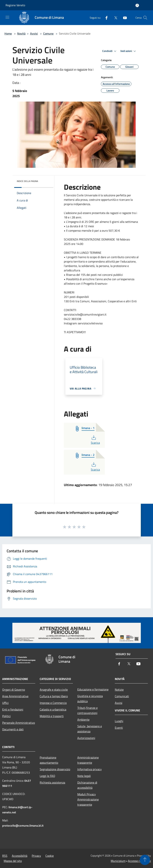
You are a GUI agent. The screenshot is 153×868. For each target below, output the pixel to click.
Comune (48, 33)
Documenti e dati (13, 729)
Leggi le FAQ (47, 776)
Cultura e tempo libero (54, 696)
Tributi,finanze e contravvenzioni (87, 710)
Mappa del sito (13, 861)
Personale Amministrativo (19, 723)
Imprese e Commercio (53, 703)
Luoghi (119, 721)
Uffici (5, 703)
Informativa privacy (90, 769)
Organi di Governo (14, 690)
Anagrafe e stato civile (54, 690)
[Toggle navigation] (7, 17)
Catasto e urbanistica (53, 709)
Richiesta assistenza (52, 782)
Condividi (110, 51)
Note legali (84, 776)
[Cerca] (145, 18)
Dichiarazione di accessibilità (87, 785)
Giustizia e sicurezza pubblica (90, 699)
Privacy (36, 856)
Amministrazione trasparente (88, 760)
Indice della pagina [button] (27, 181)
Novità (21, 33)
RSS (5, 856)
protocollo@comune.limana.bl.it (23, 826)
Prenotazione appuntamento (49, 760)
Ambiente (83, 720)
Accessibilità (20, 856)
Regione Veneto (15, 5)
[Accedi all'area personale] (137, 5)
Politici (6, 716)
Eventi (119, 728)
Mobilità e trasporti (52, 716)
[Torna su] (145, 860)
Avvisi (34, 33)
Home (8, 33)
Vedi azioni (129, 51)
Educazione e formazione (93, 689)
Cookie (50, 856)
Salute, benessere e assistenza (90, 729)
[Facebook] (105, 18)
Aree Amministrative (15, 696)
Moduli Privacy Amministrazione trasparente (88, 799)
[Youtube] (123, 18)
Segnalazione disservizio (55, 769)
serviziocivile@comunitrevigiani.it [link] (85, 314)
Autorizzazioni (86, 738)
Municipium (118, 861)
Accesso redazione (139, 861)
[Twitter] (114, 18)
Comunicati (122, 696)
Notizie (119, 690)
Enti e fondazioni (13, 709)
